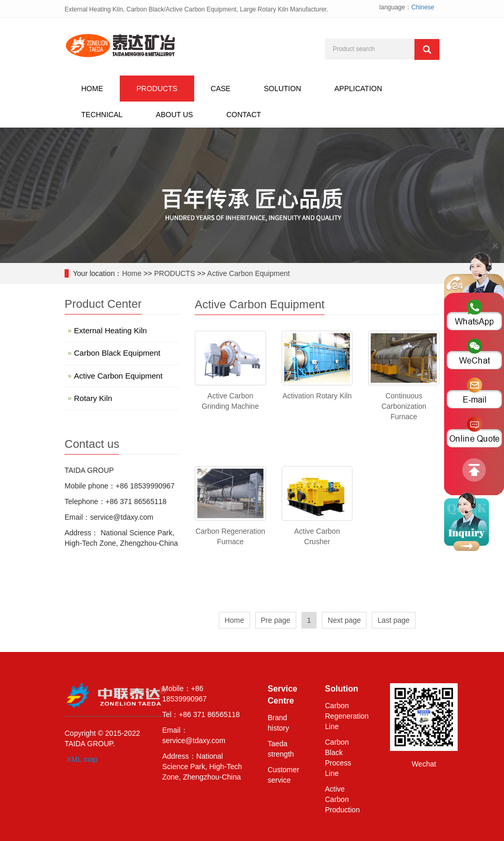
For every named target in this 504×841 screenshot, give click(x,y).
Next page (344, 620)
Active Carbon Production (342, 799)
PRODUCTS (157, 89)
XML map (82, 759)
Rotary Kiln (93, 398)
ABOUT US (174, 115)
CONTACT (244, 115)
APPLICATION (358, 89)
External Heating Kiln (110, 330)
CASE (221, 89)
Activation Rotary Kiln (317, 396)
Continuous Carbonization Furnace (404, 406)
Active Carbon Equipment (249, 273)
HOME (92, 89)
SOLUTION (283, 89)
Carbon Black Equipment (117, 353)
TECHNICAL (102, 115)
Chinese (423, 7)
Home (131, 273)
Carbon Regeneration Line (347, 716)
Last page (394, 620)
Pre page (276, 620)
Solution (342, 689)
